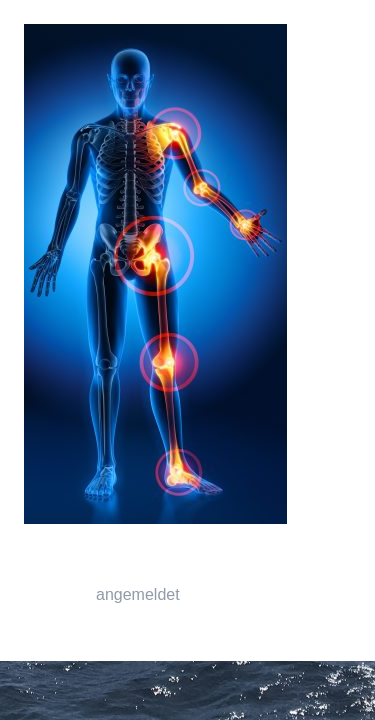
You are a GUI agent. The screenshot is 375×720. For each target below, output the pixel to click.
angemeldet (138, 594)
